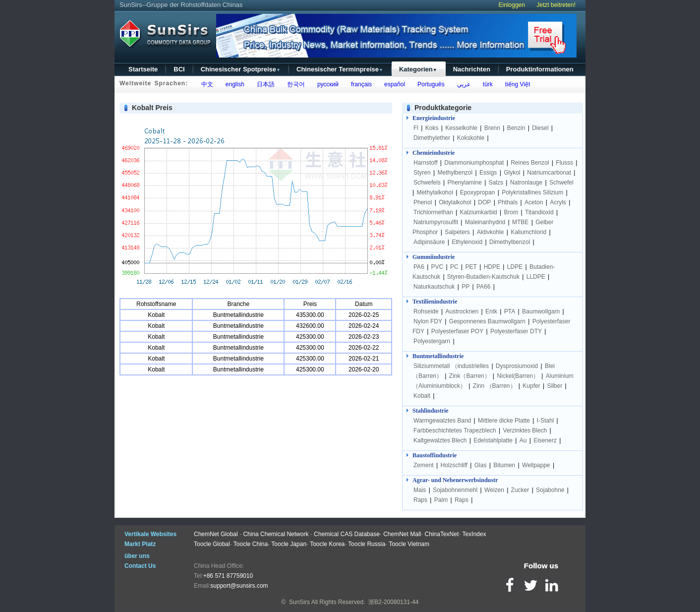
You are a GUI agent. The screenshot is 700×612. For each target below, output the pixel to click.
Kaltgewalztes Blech (440, 440)
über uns (137, 556)
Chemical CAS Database (347, 534)
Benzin (516, 128)
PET (471, 267)
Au (523, 440)
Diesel (540, 128)
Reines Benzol (530, 163)
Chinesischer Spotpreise (241, 69)
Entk (491, 311)
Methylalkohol (435, 192)
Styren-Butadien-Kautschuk (483, 277)
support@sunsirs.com (239, 586)
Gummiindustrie (434, 257)
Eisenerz (545, 440)
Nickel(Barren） (518, 376)
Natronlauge (526, 183)
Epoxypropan (478, 192)
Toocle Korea (327, 544)
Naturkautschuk (434, 287)
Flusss (564, 163)
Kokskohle (471, 138)
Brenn (492, 128)
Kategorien (418, 69)
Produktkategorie (443, 108)
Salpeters (457, 232)
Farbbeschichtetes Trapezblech (455, 430)
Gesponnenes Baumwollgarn (487, 321)
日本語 (264, 84)
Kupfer (531, 386)
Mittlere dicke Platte (504, 421)
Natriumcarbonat (549, 173)
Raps (420, 500)
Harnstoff (425, 163)
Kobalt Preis (152, 108)
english (233, 84)
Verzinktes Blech (525, 430)
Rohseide (426, 311)
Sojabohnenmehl (455, 490)
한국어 (294, 84)
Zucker (520, 490)
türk (486, 84)
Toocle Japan (289, 544)
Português (429, 84)
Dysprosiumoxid (517, 366)
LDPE (515, 267)
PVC (437, 267)
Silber (554, 386)
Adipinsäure (429, 242)
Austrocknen (462, 311)
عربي (462, 84)
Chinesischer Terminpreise (340, 69)
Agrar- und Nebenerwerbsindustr (455, 480)
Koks (432, 128)
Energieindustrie (434, 118)
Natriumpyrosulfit (436, 222)
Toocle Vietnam (409, 544)
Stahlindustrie (431, 411)
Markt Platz (140, 544)
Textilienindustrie (435, 302)
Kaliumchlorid (528, 232)
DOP (484, 202)
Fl (416, 128)
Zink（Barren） (470, 376)
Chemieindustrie (434, 153)
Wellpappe (536, 465)
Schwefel (561, 183)
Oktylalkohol (455, 202)
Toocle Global (212, 544)
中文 (205, 84)
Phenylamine (465, 183)
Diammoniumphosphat (474, 163)
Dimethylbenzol (510, 242)
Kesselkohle (461, 128)
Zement (424, 465)
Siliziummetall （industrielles (452, 366)
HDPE (492, 267)
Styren (422, 173)
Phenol (423, 202)
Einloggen (512, 5)
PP (466, 287)
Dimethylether (432, 138)
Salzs (496, 183)
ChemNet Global (216, 534)
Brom (511, 212)
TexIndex (474, 534)
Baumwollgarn (541, 311)
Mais (420, 490)
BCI (179, 69)
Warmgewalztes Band (442, 421)
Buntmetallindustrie (438, 356)
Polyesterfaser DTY (516, 331)
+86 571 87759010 (228, 576)
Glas (481, 465)
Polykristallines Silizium (532, 192)
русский (326, 84)
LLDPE (536, 277)
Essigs (488, 173)
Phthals (508, 202)
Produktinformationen (540, 69)
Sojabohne (550, 490)
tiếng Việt (516, 84)
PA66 (483, 287)
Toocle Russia (367, 544)
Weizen (494, 490)
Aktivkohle (491, 232)
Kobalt (422, 396)
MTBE (520, 222)
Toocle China (251, 544)
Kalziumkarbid (478, 212)
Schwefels (427, 183)
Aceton (534, 202)
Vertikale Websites (150, 534)
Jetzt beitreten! (556, 5)
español (393, 84)
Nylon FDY (428, 321)
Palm (441, 500)
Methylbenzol (455, 173)
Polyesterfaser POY (457, 331)
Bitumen (504, 465)
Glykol (512, 173)
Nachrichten (472, 69)
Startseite (143, 69)
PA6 (419, 267)
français (360, 84)
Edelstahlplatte (493, 440)
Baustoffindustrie (435, 455)
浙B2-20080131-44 (393, 602)
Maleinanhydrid (485, 222)
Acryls (558, 202)
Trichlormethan (433, 212)
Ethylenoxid (467, 242)
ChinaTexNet (442, 534)
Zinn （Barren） (495, 386)
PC (454, 267)
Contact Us (140, 566)
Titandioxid (539, 212)
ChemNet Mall (402, 534)
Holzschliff (454, 465)
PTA (510, 311)
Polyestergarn (432, 341)
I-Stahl (546, 421)
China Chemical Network (276, 534)
